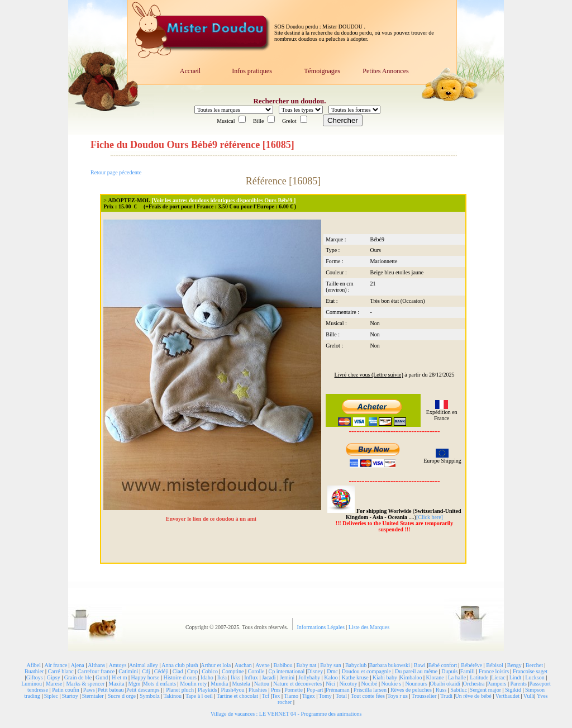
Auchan (243, 665)
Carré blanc (60, 671)
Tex (276, 696)
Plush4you (232, 690)
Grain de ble (78, 677)
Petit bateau (110, 690)
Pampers (497, 684)
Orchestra (474, 684)
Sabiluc (459, 690)
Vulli (529, 696)
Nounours (416, 684)
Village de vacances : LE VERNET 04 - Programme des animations (286, 714)
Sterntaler (93, 696)
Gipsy (54, 677)
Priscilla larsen (370, 690)
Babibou (283, 665)
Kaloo (331, 677)
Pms (276, 690)
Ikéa (222, 677)
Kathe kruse (355, 677)
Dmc (332, 671)
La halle (457, 677)
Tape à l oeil (199, 696)
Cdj (146, 671)
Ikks (235, 677)
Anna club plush (180, 665)
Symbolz (150, 696)
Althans (96, 665)
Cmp (192, 671)
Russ (441, 690)
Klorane (435, 677)
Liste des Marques (369, 627)
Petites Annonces (385, 71)
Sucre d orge (122, 696)
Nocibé (370, 684)
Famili (468, 671)
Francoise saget (530, 671)
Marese (54, 684)
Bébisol (495, 665)
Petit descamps (143, 690)
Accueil (190, 71)
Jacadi (269, 677)
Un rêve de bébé (473, 696)
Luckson (535, 677)
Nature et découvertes (297, 684)
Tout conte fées (368, 696)
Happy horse (146, 677)
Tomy (325, 696)
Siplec (51, 696)
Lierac (498, 677)
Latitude (479, 677)
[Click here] (430, 517)
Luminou (32, 684)
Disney (315, 671)
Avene (262, 665)
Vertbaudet (507, 696)
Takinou (172, 696)
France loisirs (494, 671)
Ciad (178, 671)
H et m (119, 677)
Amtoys (118, 665)
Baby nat (307, 665)
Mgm (135, 684)
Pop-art (315, 690)
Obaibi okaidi (445, 684)
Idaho (207, 677)
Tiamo (291, 696)
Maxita (116, 684)
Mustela (241, 684)
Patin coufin (66, 690)
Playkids (207, 690)
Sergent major (485, 690)
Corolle (256, 671)
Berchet (534, 665)
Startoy (70, 696)
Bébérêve (471, 665)
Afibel (34, 665)
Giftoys (35, 677)
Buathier (34, 671)
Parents (518, 684)
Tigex (309, 696)
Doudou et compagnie (366, 671)
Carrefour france (96, 671)
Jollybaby (309, 677)
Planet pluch (180, 690)
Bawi (420, 665)
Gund (102, 677)
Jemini (287, 677)
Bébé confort (442, 665)
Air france (56, 665)
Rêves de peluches (411, 690)
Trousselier (424, 696)
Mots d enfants (159, 684)
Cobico (210, 671)
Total (341, 696)
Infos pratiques (252, 71)
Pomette (294, 690)
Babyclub (356, 665)
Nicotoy (348, 684)
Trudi (446, 696)
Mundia (219, 684)
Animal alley (144, 665)
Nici (330, 684)
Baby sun (331, 665)
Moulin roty (193, 684)
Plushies (258, 690)
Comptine (233, 671)
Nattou (262, 684)
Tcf (266, 696)
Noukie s (392, 684)
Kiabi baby (385, 677)
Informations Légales (322, 627)
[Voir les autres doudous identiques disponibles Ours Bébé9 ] (223, 200)
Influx (251, 677)
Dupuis (449, 671)
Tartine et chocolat (237, 696)
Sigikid (513, 690)
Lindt (516, 677)
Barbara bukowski (390, 665)
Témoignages (322, 71)
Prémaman (338, 690)
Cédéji (161, 671)
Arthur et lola (216, 665)
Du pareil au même (416, 671)
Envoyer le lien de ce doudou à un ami (212, 519)
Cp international (287, 671)
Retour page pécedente (116, 172)
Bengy (514, 665)
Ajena (78, 665)
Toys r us (397, 696)
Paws (89, 690)
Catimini (128, 671)
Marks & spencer (85, 684)
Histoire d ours (180, 677)
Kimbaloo (411, 677)
